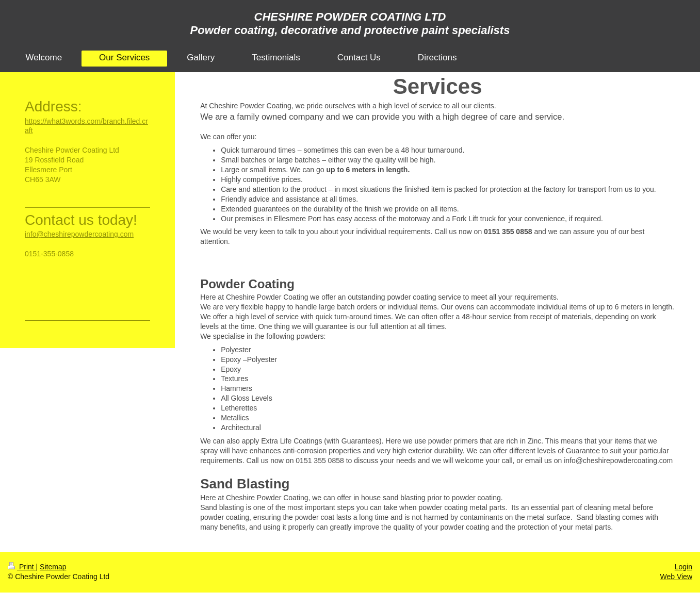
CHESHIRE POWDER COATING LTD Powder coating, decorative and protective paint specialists (350, 23)
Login (683, 567)
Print (22, 567)
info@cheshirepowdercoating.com (79, 234)
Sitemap (53, 567)
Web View (676, 577)
